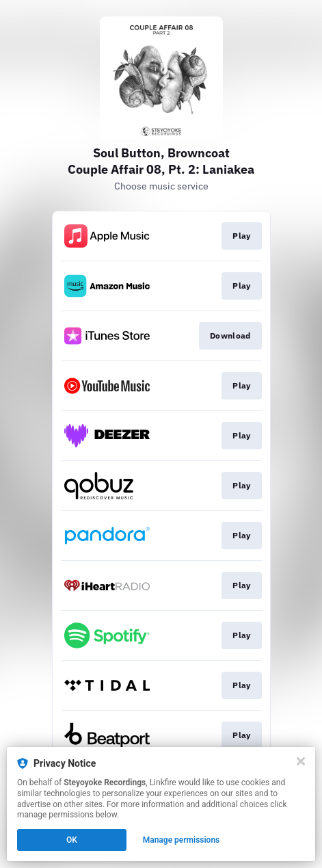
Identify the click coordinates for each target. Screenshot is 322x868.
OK (72, 840)
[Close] (301, 761)
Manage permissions (182, 840)
